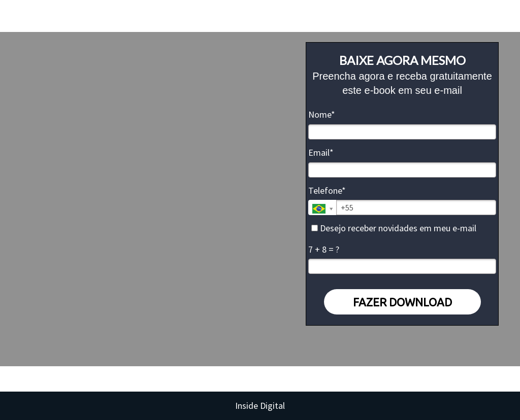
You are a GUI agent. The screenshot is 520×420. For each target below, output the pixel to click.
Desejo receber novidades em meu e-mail (394, 228)
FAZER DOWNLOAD (402, 302)
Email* (321, 153)
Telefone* (327, 191)
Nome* (322, 115)
